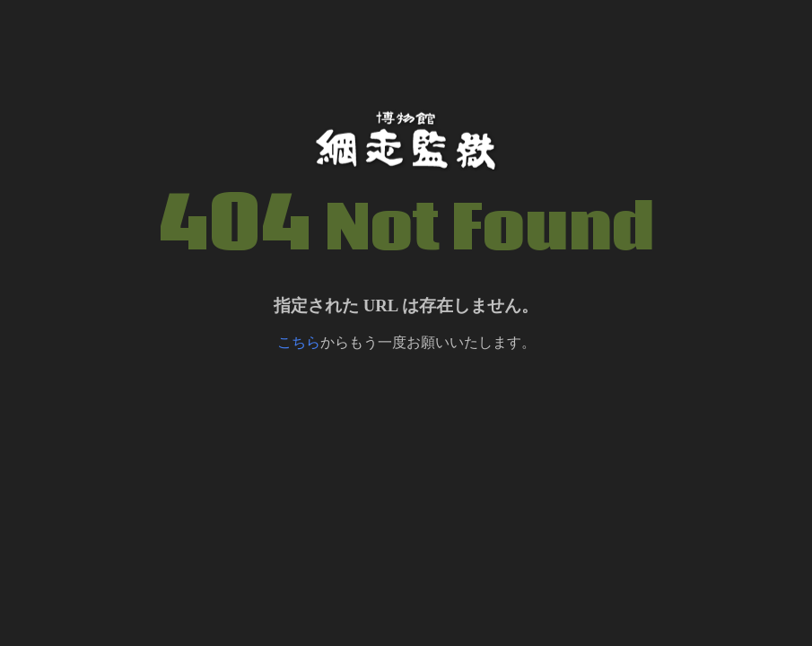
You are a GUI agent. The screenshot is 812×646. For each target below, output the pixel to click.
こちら (299, 342)
